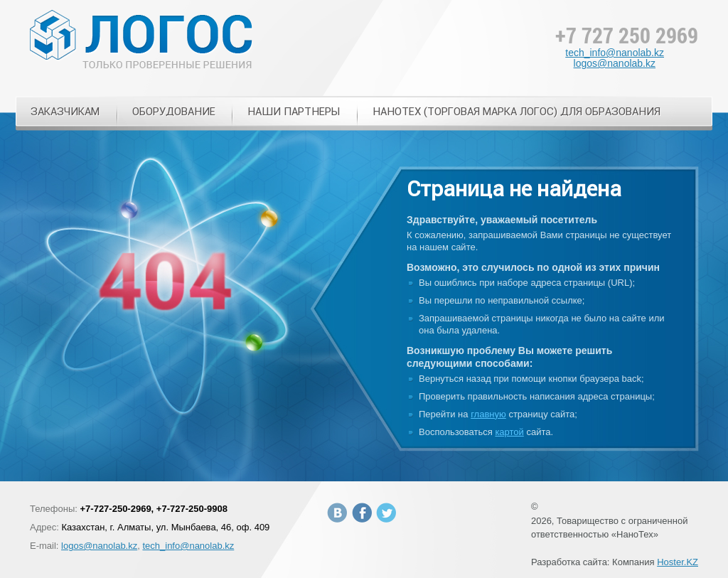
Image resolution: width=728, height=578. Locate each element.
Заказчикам (65, 111)
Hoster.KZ (678, 562)
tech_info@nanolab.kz (615, 53)
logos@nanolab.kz (615, 63)
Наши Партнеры (294, 111)
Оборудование (174, 111)
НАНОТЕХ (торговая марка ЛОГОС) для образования (516, 111)
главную (488, 414)
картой (509, 432)
